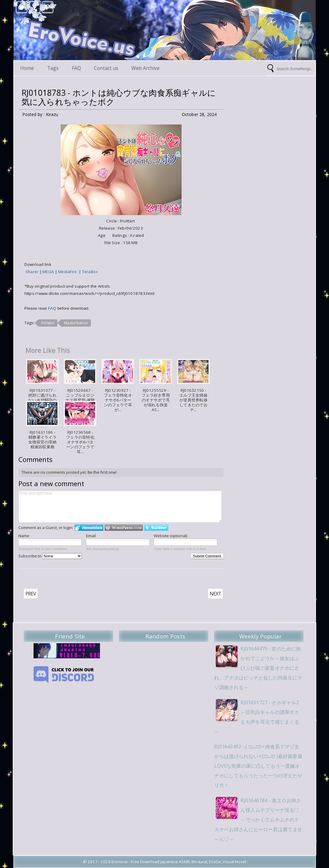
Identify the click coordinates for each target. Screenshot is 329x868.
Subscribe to (50, 556)
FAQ (77, 68)
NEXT (215, 594)
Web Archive (146, 68)
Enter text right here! (120, 506)
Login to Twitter (156, 528)
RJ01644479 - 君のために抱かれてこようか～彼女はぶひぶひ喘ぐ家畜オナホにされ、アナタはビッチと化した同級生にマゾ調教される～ (259, 668)
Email (91, 536)
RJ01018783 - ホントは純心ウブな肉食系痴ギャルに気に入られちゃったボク (119, 97)
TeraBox (90, 272)
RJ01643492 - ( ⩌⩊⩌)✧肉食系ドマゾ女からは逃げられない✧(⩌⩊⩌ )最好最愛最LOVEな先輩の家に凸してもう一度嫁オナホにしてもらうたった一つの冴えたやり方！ (259, 766)
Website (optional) (170, 536)
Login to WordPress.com (124, 528)
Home (27, 68)
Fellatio (48, 323)
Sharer (32, 272)
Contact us (107, 68)
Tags (53, 68)
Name (24, 536)
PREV (31, 594)
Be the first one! (102, 472)
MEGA (49, 272)
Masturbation (76, 323)
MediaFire (68, 272)
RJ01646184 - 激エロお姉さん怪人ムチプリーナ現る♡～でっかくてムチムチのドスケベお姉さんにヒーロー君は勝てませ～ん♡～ (259, 820)
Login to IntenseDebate (89, 528)
